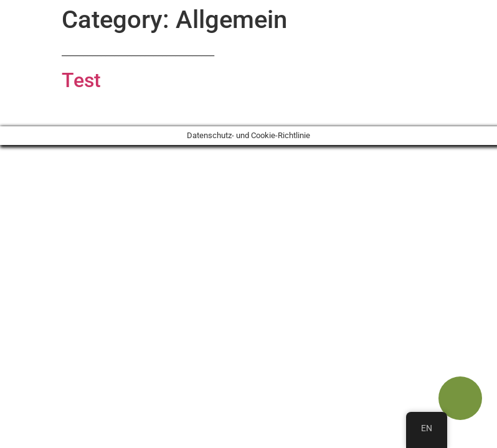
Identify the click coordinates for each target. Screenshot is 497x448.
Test (81, 80)
